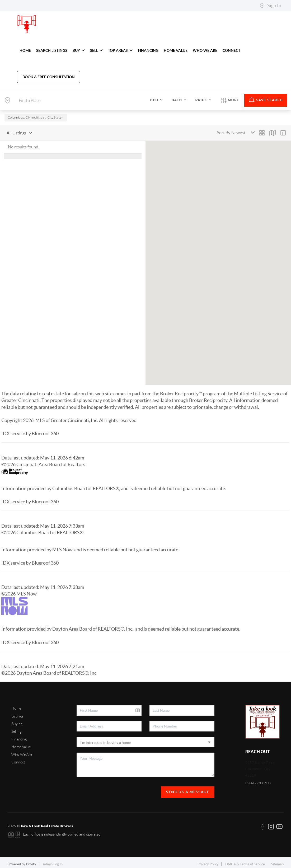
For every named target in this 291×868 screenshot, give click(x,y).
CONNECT (231, 50)
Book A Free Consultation (49, 77)
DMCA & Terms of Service (245, 861)
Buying (17, 721)
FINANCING (148, 50)
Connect (18, 759)
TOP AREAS (120, 50)
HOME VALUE (176, 50)
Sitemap (277, 861)
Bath (179, 100)
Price (204, 100)
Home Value (21, 744)
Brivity (31, 861)
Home (16, 705)
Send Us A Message (188, 789)
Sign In (271, 6)
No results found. (24, 144)
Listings (17, 713)
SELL (96, 50)
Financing (19, 736)
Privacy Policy (208, 861)
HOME (25, 50)
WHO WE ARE (205, 50)
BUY (79, 50)
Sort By (224, 130)
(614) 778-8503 (258, 780)
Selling (16, 729)
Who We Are (22, 752)
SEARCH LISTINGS (52, 50)
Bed (157, 100)
